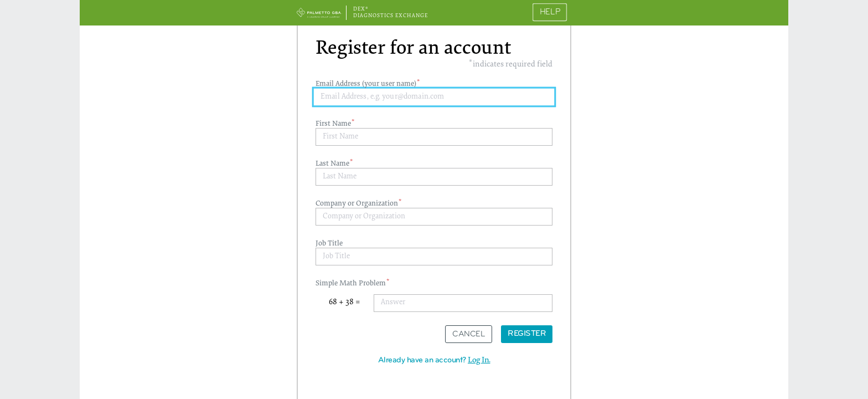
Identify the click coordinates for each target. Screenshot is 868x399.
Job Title (329, 244)
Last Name (333, 164)
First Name (334, 124)
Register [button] (527, 334)
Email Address (367, 84)
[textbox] (434, 97)
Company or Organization (358, 204)
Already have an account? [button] (434, 360)
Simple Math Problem (352, 284)
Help (550, 12)
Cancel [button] (469, 334)
